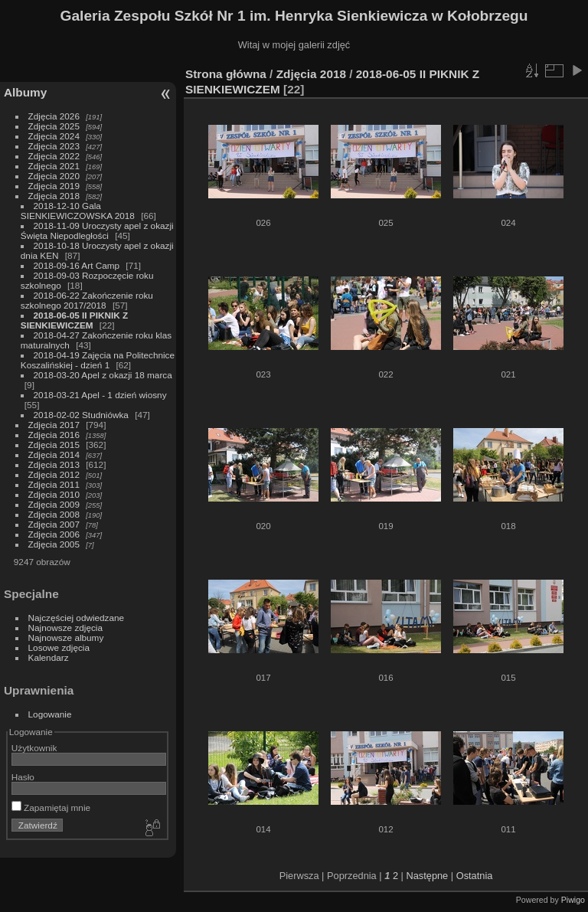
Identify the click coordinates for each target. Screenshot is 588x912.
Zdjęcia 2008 (54, 514)
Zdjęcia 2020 (54, 176)
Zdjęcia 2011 (54, 484)
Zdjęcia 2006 (54, 534)
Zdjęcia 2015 (54, 445)
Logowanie (50, 714)
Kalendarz (49, 657)
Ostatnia (475, 876)
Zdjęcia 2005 (54, 544)
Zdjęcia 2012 (54, 474)
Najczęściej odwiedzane (77, 618)
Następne (427, 876)
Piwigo (573, 900)
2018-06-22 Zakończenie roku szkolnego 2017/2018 (87, 300)
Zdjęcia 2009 (54, 504)
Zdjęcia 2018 (54, 196)
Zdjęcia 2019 (54, 186)
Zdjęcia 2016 (54, 435)
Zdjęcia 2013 (54, 464)
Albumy (25, 92)
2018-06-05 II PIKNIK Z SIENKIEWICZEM (74, 320)
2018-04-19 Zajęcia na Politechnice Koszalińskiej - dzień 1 (98, 360)
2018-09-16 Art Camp (77, 265)
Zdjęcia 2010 (54, 494)
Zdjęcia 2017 (54, 425)
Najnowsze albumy (66, 637)
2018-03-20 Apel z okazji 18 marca (103, 375)
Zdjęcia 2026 (54, 116)
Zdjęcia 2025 (54, 126)
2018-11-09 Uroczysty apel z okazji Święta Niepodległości (97, 230)
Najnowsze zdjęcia (65, 628)
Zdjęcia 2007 (54, 524)
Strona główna (226, 74)
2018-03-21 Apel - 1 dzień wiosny (100, 395)
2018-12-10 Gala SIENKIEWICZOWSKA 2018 (78, 211)
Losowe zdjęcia (59, 647)
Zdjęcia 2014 (54, 454)
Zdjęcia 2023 (54, 146)
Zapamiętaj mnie (51, 807)
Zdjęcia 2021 (54, 166)
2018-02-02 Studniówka (81, 415)
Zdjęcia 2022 (54, 156)
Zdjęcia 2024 (54, 136)
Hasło (23, 777)
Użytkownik (34, 748)
